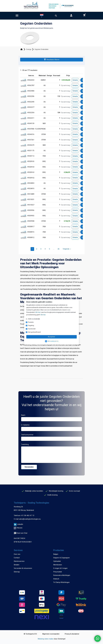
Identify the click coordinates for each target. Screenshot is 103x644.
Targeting (31, 325)
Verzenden (29, 467)
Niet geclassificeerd (34, 332)
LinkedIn (20, 524)
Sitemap (17, 572)
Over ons (17, 554)
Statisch (56, 579)
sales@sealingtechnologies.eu (30, 519)
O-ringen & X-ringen (60, 568)
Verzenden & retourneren (23, 568)
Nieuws (20, 528)
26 (59, 249)
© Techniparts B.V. (30, 634)
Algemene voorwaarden (51, 634)
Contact (17, 558)
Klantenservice (19, 561)
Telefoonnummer (27, 435)
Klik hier (38, 312)
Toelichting (25, 444)
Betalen (17, 565)
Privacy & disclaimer (72, 634)
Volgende (67, 249)
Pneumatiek (58, 572)
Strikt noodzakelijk (34, 319)
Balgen (56, 554)
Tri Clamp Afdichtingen (61, 582)
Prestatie (31, 322)
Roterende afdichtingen (62, 575)
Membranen (58, 565)
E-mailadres (25, 425)
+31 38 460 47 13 (28, 515)
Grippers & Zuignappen (61, 558)
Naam (23, 415)
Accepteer (51, 337)
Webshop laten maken (46, 639)
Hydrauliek (57, 561)
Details (75, 80)
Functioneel (32, 329)
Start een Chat (21, 533)
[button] (42, 16)
